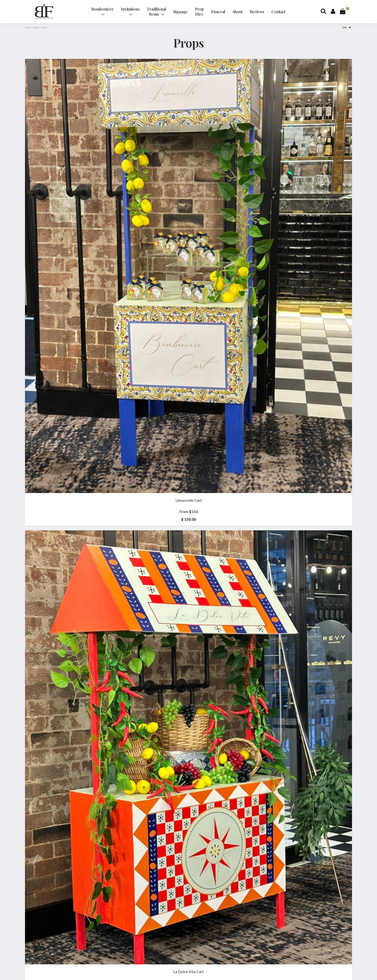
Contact (278, 12)
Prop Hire (199, 12)
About (237, 12)
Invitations (130, 11)
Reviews (257, 12)
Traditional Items (157, 12)
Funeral (218, 12)
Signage (181, 12)
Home (28, 27)
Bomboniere (103, 11)
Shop (36, 27)
